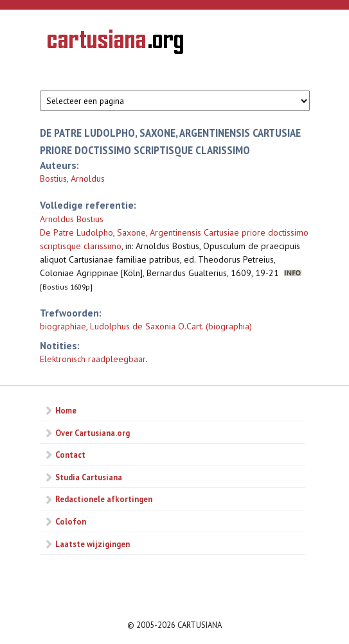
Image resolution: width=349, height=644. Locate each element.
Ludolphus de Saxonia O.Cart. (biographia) (171, 326)
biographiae (63, 326)
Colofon (71, 521)
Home (66, 410)
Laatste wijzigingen (93, 544)
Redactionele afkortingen (104, 499)
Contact (70, 455)
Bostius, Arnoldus (72, 178)
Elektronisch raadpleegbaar (93, 359)
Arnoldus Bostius (72, 219)
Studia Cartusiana (89, 477)
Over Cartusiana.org (93, 433)
